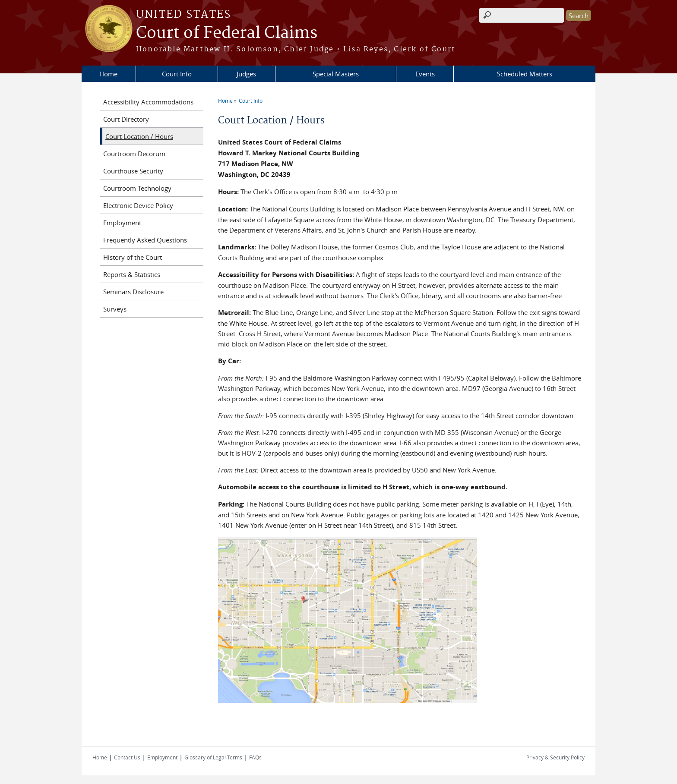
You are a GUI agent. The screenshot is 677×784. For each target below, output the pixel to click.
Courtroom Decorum (134, 154)
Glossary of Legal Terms (213, 757)
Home (108, 74)
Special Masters (336, 74)
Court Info (177, 74)
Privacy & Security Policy (555, 757)
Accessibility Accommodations (148, 102)
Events (425, 74)
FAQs (255, 757)
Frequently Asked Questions (145, 240)
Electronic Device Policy (138, 205)
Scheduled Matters (525, 74)
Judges (246, 74)
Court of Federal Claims (227, 33)
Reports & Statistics (132, 274)
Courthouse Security (133, 171)
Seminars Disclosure (133, 292)
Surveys (115, 309)
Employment (122, 223)
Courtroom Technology (137, 188)
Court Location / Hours (139, 136)
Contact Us (127, 757)
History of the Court (133, 257)
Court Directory (126, 119)
